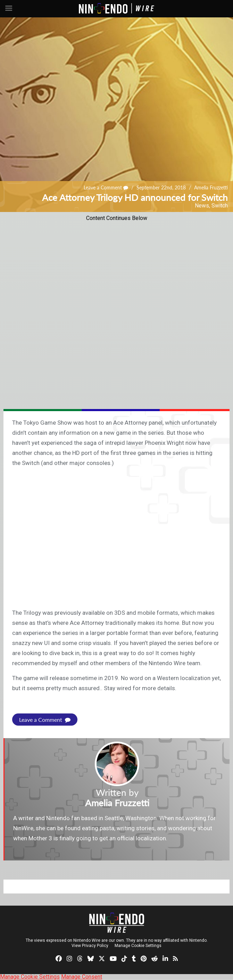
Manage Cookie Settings (138, 946)
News (202, 206)
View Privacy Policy (90, 946)
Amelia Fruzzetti (211, 187)
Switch (220, 206)
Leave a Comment (106, 187)
